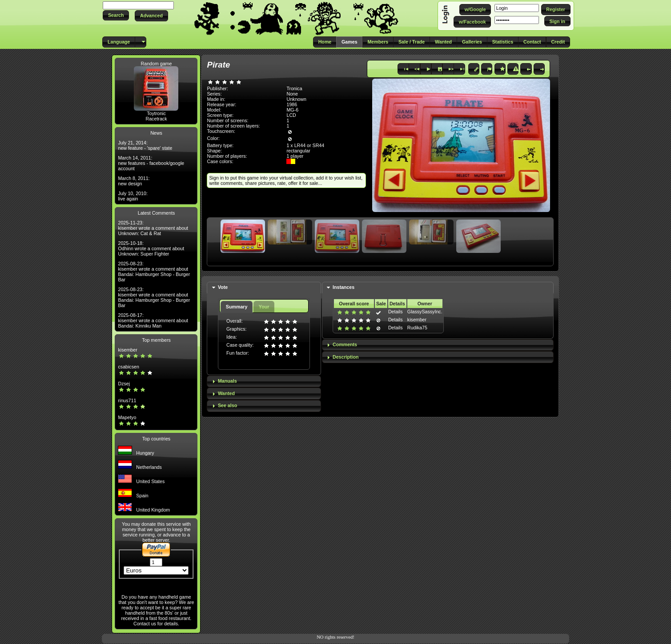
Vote (223, 287)
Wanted (226, 393)
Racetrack (157, 119)
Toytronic (156, 113)
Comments (345, 344)
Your (264, 307)
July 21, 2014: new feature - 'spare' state (145, 145)
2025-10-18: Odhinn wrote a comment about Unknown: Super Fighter (151, 248)
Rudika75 (417, 328)
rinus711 (127, 400)
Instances (344, 287)
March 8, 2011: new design (134, 181)
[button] (116, 15)
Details (396, 312)
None (292, 94)
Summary (237, 307)
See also (227, 405)
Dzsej (124, 384)
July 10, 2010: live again (133, 196)
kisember (127, 350)
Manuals (227, 381)
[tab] (264, 288)
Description (346, 357)
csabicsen (128, 367)
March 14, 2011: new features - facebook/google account (151, 163)
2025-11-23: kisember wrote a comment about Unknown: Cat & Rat (153, 228)
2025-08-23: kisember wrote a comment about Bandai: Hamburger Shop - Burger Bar (154, 272)
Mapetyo (127, 417)
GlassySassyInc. (425, 312)
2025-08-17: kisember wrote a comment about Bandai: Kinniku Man (153, 320)
